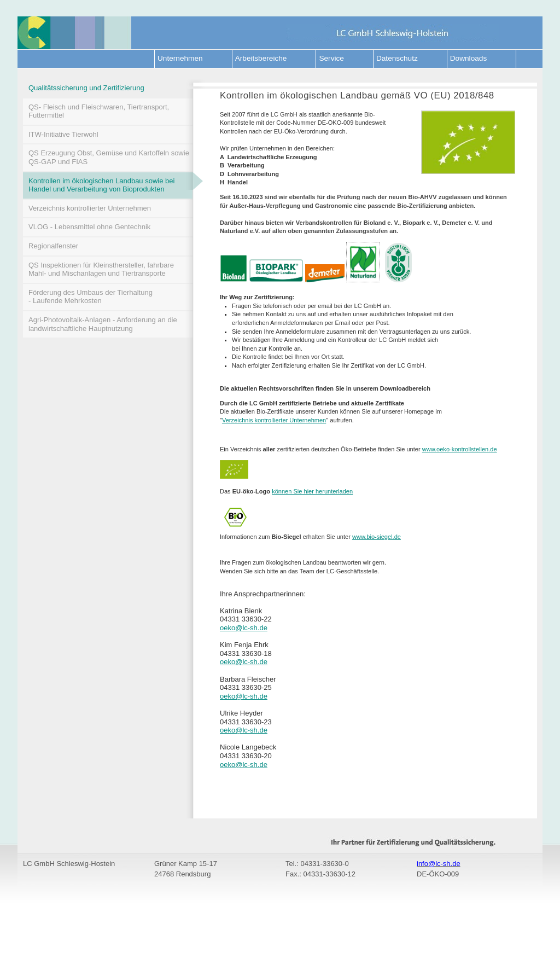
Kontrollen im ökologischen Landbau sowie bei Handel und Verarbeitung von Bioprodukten (110, 183)
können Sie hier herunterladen (312, 491)
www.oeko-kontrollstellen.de (460, 449)
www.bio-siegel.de (377, 537)
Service (331, 58)
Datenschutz (397, 58)
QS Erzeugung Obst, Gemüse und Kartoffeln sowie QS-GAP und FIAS (109, 157)
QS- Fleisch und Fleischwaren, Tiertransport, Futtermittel (99, 111)
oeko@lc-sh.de (244, 628)
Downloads (468, 58)
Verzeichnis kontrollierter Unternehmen (90, 208)
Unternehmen (180, 58)
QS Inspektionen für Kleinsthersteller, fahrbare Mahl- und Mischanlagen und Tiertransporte (101, 269)
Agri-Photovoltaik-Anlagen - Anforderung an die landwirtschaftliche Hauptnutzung (103, 324)
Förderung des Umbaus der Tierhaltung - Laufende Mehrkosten (91, 297)
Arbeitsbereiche (261, 58)
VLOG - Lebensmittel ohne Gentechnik (89, 227)
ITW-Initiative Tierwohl (63, 134)
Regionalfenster (53, 246)
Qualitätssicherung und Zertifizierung (86, 88)
